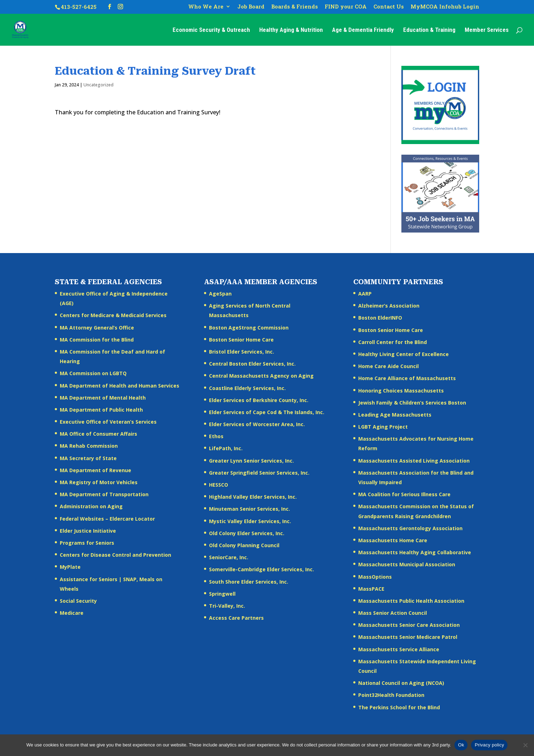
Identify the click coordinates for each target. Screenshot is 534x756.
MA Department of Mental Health (103, 398)
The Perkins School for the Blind (399, 707)
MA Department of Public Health (101, 410)
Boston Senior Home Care (241, 340)
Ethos (216, 436)
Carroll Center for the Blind (393, 342)
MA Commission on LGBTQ (93, 373)
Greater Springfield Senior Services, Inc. (259, 473)
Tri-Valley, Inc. (227, 606)
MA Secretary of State (88, 458)
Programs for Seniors (87, 543)
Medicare (72, 613)
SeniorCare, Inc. (229, 557)
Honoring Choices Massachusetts (401, 391)
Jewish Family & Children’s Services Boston (412, 403)
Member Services (487, 30)
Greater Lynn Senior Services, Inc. (251, 461)
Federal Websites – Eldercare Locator (107, 519)
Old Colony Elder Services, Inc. (247, 533)
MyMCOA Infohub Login (445, 7)
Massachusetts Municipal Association (407, 564)
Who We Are (206, 7)
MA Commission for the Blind (97, 340)
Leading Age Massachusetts (395, 415)
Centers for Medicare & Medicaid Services (113, 315)
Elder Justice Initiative (88, 531)
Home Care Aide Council (388, 366)
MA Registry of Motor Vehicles (99, 482)
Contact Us (389, 7)
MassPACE (371, 589)
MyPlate (70, 567)
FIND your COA (346, 7)
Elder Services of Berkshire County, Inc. (259, 400)
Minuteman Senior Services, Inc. (249, 509)
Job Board (251, 7)
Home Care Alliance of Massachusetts (407, 378)
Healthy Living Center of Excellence (404, 354)
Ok (461, 745)
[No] (525, 745)
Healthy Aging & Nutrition (291, 30)
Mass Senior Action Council (393, 613)
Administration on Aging (91, 506)
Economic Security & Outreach (211, 30)
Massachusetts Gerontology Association (410, 528)
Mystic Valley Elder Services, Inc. (250, 521)
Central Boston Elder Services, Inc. (252, 364)
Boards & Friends (295, 7)
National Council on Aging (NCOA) (401, 683)
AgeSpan (220, 294)
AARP (365, 294)
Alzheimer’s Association (389, 306)
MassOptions (375, 577)
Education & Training (429, 30)
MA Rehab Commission (89, 446)
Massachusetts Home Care (393, 540)
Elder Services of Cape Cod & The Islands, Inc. (267, 412)
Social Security (78, 601)
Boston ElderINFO (380, 318)
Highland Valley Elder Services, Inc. (253, 497)
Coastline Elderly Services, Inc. (247, 388)
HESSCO (219, 485)
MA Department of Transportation (104, 494)
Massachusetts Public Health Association (411, 601)
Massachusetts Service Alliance (399, 649)
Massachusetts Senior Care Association (409, 625)
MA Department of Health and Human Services (120, 386)
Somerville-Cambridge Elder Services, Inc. (262, 569)
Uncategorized (98, 85)
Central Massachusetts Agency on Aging (261, 376)
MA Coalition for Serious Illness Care (404, 494)
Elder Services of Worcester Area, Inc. (257, 424)
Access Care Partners (236, 618)
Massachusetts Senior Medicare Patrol (408, 637)
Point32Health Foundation (391, 695)
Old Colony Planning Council (244, 545)
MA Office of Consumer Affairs (98, 434)
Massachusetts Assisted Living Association (414, 461)
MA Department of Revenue (95, 470)
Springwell (222, 594)
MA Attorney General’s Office (97, 328)
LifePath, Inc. (226, 448)
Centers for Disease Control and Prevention (115, 555)
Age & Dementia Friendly (363, 30)
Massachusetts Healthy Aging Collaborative (415, 552)
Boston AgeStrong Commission (249, 328)
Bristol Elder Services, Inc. (242, 352)
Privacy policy (489, 745)
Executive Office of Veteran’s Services (108, 422)
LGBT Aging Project (383, 427)
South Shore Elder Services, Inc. (249, 582)
